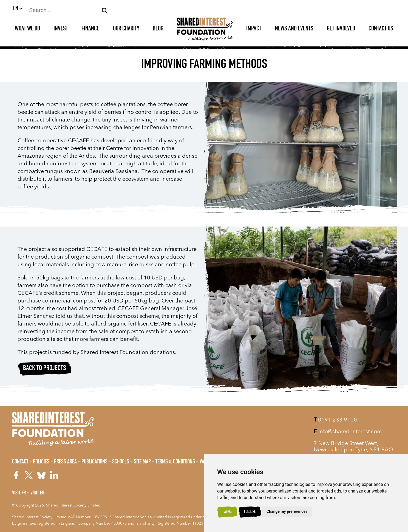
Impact (254, 29)
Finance (90, 29)
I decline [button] (250, 512)
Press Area (65, 462)
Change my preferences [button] (287, 511)
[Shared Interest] (205, 29)
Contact (20, 462)
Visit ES (37, 493)
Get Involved (341, 29)
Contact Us (381, 29)
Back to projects (45, 369)
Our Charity (126, 29)
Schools (121, 462)
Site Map (142, 462)
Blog (158, 29)
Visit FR (19, 493)
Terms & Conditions (175, 462)
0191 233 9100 (335, 420)
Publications (94, 462)
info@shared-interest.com (348, 432)
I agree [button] (227, 512)
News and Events (294, 29)
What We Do (27, 29)
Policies (41, 462)
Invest (61, 29)
